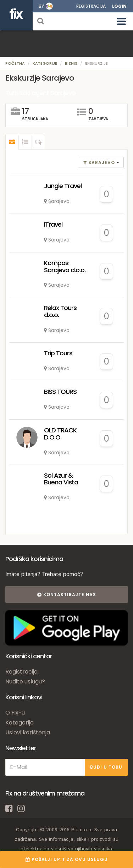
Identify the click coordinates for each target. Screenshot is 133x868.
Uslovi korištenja (28, 732)
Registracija (91, 6)
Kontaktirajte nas (67, 595)
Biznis (71, 63)
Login (119, 6)
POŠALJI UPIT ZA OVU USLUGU (67, 859)
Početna (15, 63)
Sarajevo (100, 162)
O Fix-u (15, 713)
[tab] (12, 142)
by (41, 6)
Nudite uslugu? (25, 681)
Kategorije (45, 63)
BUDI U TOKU (106, 767)
